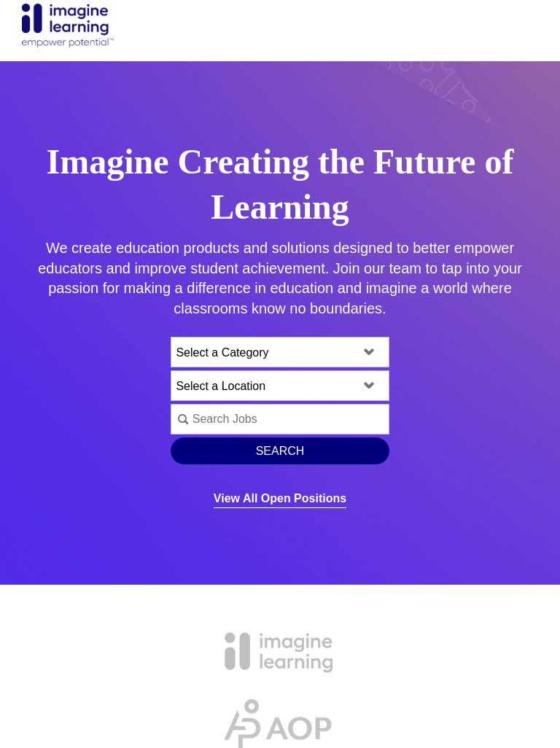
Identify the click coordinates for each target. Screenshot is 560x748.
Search (280, 451)
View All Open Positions (280, 498)
